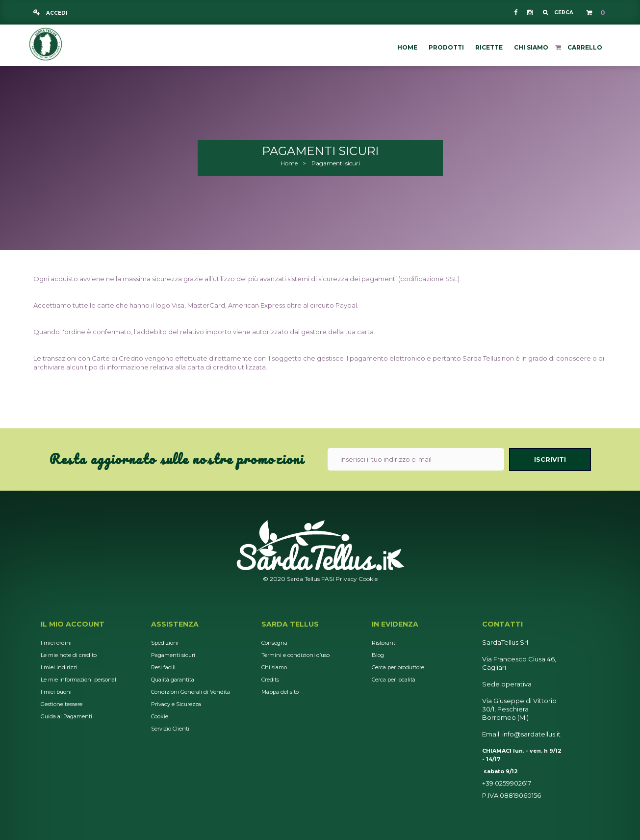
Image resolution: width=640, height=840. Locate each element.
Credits (270, 680)
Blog (378, 655)
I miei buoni (56, 692)
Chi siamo (274, 667)
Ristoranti (384, 643)
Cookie (368, 579)
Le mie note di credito (69, 655)
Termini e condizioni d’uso (295, 655)
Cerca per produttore (398, 667)
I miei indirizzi (59, 667)
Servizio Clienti (170, 729)
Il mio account (73, 624)
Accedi (56, 13)
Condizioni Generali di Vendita (191, 692)
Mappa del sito (280, 692)
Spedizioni (165, 643)
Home (289, 163)
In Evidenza (395, 624)
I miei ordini (56, 643)
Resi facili (163, 667)
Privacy (346, 579)
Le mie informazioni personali (79, 680)
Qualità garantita (173, 680)
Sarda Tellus (290, 624)
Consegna (274, 643)
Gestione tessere (62, 704)
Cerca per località (394, 680)
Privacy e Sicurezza (176, 704)
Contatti (502, 624)
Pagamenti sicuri (173, 655)
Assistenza (175, 624)
